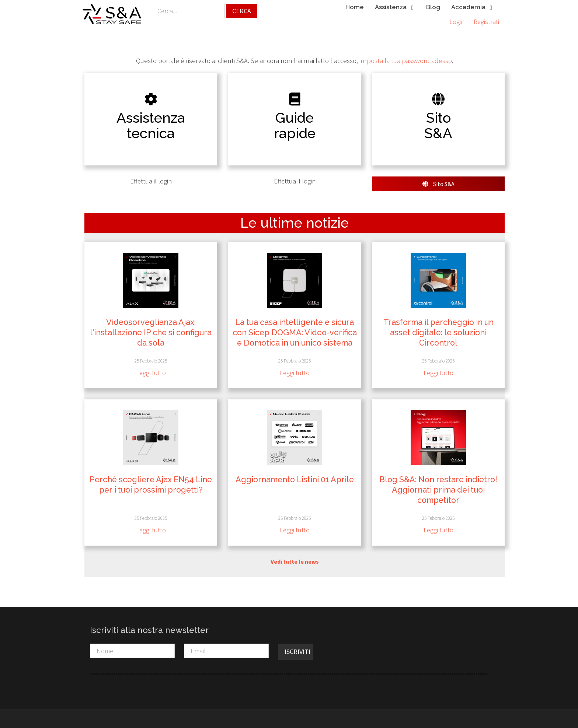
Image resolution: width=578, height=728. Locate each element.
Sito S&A (438, 184)
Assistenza (395, 8)
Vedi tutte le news (295, 561)
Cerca (242, 11)
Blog (433, 7)
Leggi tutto (151, 373)
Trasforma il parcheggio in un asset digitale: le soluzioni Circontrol (438, 332)
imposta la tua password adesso (406, 61)
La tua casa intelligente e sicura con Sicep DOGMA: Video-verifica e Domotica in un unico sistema (295, 332)
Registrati (486, 22)
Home (355, 7)
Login (457, 22)
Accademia (472, 8)
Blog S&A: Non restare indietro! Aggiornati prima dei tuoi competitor (438, 490)
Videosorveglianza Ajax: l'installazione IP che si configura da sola (151, 332)
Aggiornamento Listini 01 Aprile (295, 479)
